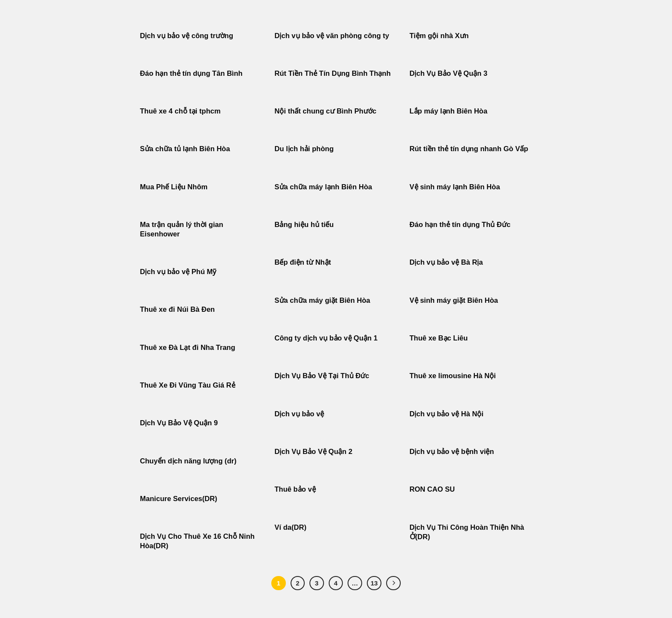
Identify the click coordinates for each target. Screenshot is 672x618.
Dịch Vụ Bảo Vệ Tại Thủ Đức (322, 376)
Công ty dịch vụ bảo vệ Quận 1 (326, 338)
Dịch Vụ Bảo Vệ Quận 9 (179, 423)
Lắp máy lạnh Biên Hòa (449, 111)
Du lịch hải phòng (304, 149)
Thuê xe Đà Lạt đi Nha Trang (188, 348)
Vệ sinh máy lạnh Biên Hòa (455, 187)
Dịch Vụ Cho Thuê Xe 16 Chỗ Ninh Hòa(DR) (198, 541)
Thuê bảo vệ (295, 489)
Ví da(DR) (291, 527)
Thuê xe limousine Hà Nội (453, 376)
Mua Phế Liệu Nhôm (174, 187)
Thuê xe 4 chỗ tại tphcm (180, 111)
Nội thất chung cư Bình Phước (326, 111)
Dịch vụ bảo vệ (300, 414)
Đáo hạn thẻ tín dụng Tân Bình (191, 73)
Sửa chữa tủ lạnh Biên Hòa (185, 149)
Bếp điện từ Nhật (303, 262)
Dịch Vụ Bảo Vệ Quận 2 (314, 452)
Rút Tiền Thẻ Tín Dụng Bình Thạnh (334, 73)
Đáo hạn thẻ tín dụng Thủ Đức (460, 225)
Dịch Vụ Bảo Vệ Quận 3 (449, 73)
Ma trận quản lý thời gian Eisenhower (182, 229)
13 (374, 583)
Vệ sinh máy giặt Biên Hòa (455, 300)
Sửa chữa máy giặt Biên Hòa (324, 300)
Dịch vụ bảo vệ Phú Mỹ (178, 272)
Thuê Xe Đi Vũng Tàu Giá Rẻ (188, 385)
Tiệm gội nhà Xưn (439, 36)
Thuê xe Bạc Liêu (439, 338)
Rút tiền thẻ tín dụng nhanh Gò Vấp (469, 149)
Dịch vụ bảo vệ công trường (187, 36)
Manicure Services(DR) (179, 499)
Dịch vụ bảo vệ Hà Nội (447, 414)
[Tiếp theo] (393, 583)
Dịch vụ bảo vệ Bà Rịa (446, 262)
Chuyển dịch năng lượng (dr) (188, 461)
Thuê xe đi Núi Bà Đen (178, 309)
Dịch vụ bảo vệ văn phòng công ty (332, 36)
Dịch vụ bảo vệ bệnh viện (452, 452)
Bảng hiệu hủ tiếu (304, 225)
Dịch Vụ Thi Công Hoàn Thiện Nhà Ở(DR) (467, 532)
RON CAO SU (432, 489)
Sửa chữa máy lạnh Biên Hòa (324, 187)
